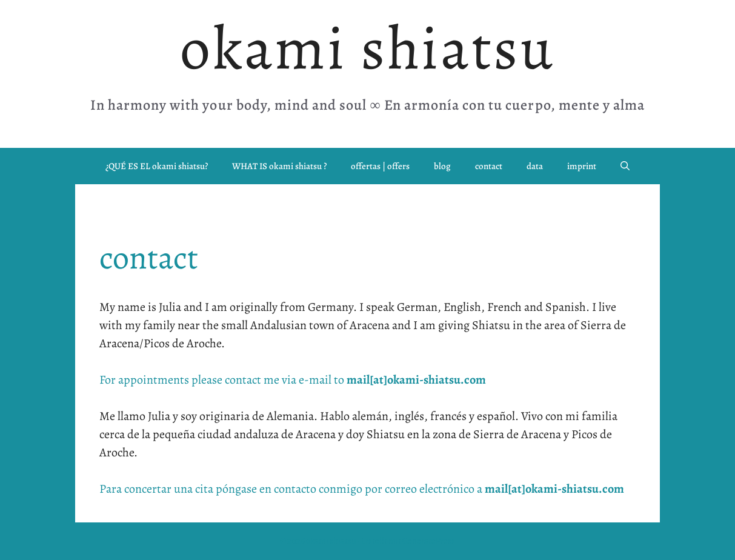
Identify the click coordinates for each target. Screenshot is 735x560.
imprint (582, 166)
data (535, 166)
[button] (625, 166)
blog (442, 166)
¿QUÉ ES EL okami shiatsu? (157, 166)
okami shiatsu (367, 48)
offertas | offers (380, 166)
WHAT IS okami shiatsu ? (279, 166)
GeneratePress (429, 541)
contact (489, 166)
